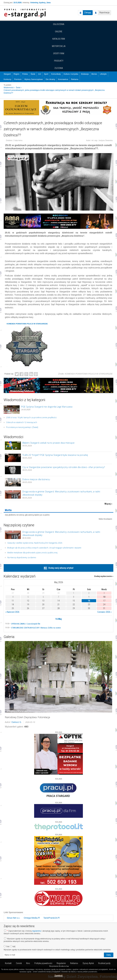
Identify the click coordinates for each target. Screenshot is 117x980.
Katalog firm (59, 39)
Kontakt (8, 963)
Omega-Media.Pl (32, 918)
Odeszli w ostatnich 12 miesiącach (22, 422)
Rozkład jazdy (104, 963)
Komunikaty (56, 74)
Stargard (7, 74)
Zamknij (59, 976)
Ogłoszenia (59, 24)
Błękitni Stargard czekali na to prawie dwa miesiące (48, 443)
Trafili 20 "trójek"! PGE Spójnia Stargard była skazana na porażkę (55, 455)
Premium (18, 79)
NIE (13, 946)
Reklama (75, 79)
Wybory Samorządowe (34, 79)
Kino (28, 963)
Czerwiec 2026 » (104, 612)
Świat (33, 74)
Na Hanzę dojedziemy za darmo (22, 557)
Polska (25, 74)
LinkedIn (31, 374)
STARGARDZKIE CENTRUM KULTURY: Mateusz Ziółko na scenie (36, 628)
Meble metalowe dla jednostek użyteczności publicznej (32, 553)
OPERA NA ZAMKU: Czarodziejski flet (26, 624)
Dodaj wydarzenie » (104, 576)
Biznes (94, 74)
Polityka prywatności (43, 963)
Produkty (59, 61)
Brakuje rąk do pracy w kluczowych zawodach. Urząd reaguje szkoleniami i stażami (44, 548)
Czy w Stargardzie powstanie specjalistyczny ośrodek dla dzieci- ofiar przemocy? (64, 467)
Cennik (19, 963)
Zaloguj (88, 12)
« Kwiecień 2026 (12, 612)
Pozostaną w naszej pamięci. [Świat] (22, 427)
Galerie (59, 32)
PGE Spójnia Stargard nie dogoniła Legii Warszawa (47, 407)
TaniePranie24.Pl (51, 918)
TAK (7, 946)
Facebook (21, 374)
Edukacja (85, 74)
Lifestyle (103, 74)
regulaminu (36, 931)
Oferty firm (59, 53)
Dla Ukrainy (50, 79)
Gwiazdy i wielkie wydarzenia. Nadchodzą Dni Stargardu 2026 (35, 543)
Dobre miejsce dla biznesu (36, 479)
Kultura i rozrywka (71, 74)
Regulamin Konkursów (59, 966)
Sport (46, 74)
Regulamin (61, 963)
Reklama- (74, 963)
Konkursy (7, 79)
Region (16, 74)
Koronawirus (63, 79)
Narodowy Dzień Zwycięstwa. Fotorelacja (27, 717)
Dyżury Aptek (88, 963)
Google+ (26, 374)
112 (39, 74)
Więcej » (108, 504)
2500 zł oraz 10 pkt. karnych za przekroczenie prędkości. (32, 417)
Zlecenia (59, 68)
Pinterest (36, 374)
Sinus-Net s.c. (13, 918)
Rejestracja (104, 12)
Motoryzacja (59, 46)
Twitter (17, 374)
